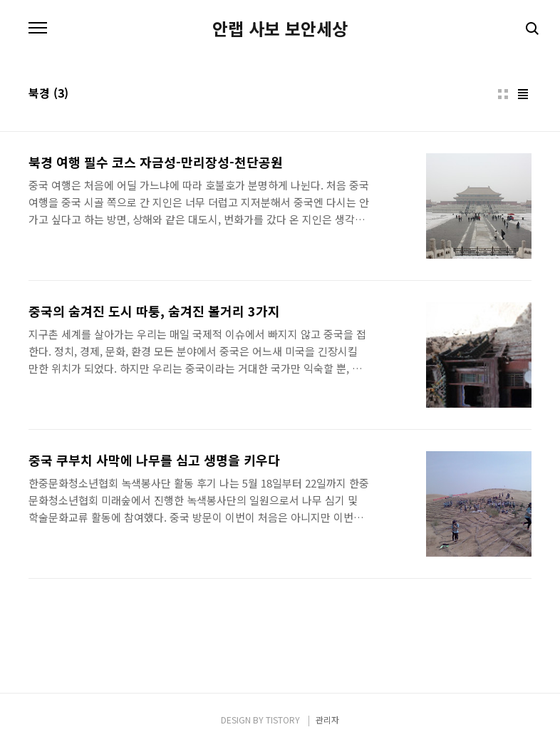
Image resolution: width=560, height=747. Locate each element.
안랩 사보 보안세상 (280, 29)
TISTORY (283, 720)
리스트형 (523, 94)
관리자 (327, 720)
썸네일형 (503, 94)
